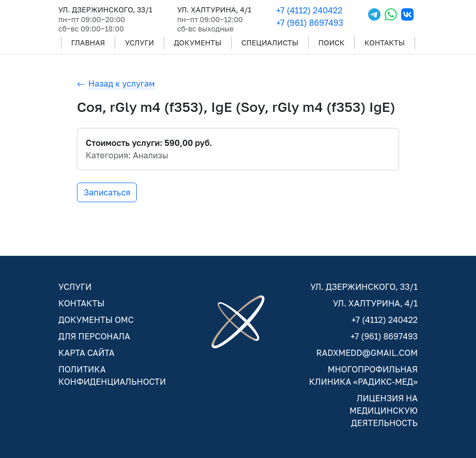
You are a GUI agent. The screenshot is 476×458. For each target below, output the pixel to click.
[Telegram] (374, 19)
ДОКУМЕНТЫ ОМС (96, 320)
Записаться (107, 192)
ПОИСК (332, 43)
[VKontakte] (407, 19)
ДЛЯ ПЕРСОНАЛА (94, 336)
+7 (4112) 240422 (309, 10)
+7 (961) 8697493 (310, 23)
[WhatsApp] (391, 19)
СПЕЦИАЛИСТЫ (270, 43)
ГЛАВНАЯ (88, 43)
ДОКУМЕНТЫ (198, 43)
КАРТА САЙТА (86, 353)
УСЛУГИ (139, 43)
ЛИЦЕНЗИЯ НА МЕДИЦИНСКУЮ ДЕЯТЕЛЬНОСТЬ (384, 411)
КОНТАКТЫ (385, 43)
